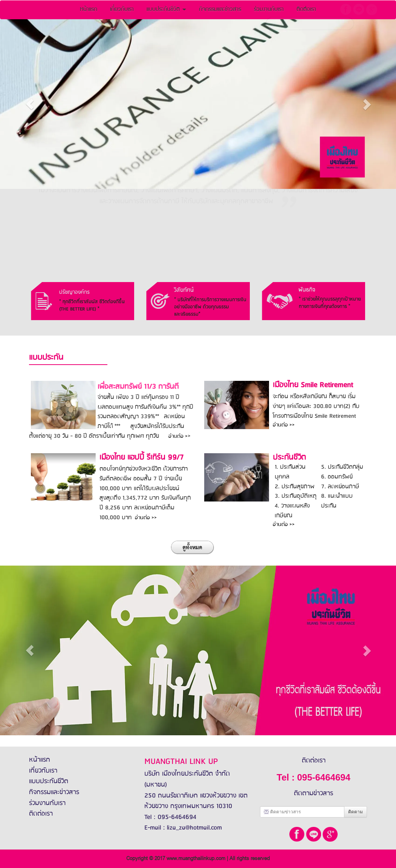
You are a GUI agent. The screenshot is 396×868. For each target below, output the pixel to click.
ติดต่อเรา (41, 814)
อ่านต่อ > (178, 436)
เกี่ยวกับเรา (122, 10)
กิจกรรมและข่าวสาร (220, 10)
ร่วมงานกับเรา (47, 803)
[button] (30, 104)
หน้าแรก (89, 10)
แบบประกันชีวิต (166, 10)
